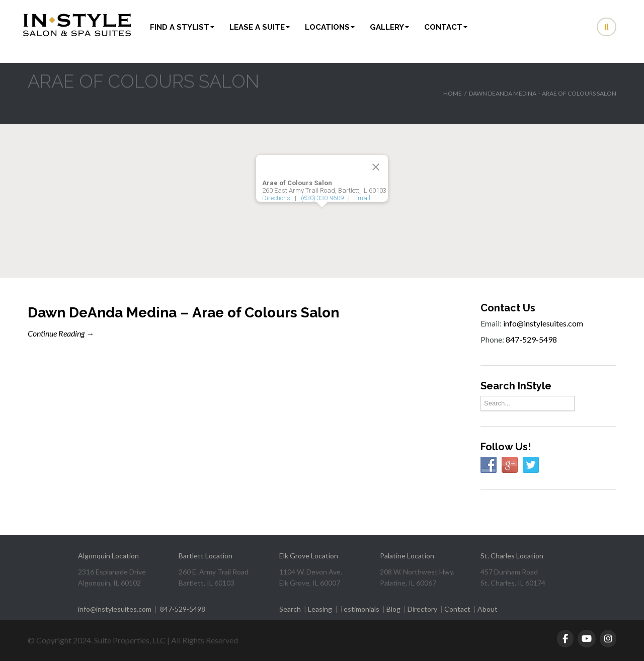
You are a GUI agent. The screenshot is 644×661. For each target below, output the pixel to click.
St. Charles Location (512, 556)
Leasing (320, 609)
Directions (276, 198)
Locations (330, 27)
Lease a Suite (260, 27)
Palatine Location (407, 556)
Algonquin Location (108, 556)
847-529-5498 (531, 339)
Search (290, 609)
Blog (393, 609)
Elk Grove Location (309, 556)
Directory (422, 609)
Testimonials (359, 609)
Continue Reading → (61, 333)
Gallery (389, 27)
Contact (446, 27)
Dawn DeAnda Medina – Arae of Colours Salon (183, 313)
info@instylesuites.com (543, 323)
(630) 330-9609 (322, 198)
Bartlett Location (206, 556)
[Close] (376, 167)
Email (362, 198)
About (488, 609)
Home (453, 93)
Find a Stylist (182, 27)
